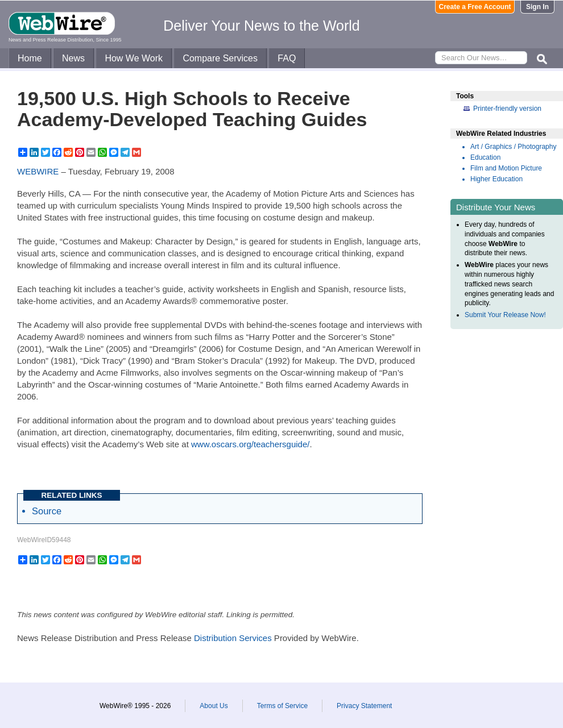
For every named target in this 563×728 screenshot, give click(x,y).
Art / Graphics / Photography (513, 147)
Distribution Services (233, 638)
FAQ (287, 58)
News (73, 58)
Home (30, 58)
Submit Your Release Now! (505, 315)
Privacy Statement (364, 706)
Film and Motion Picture (506, 168)
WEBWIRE (38, 171)
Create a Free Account (475, 7)
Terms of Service (282, 706)
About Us (214, 706)
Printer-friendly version (507, 109)
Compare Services (220, 58)
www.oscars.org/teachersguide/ (250, 444)
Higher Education (496, 179)
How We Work (134, 58)
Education (485, 157)
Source (47, 511)
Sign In (537, 7)
